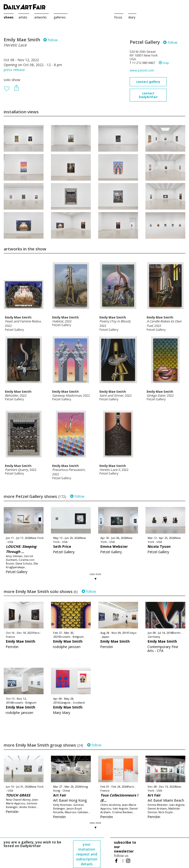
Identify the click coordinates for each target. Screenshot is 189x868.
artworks (40, 17)
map (164, 63)
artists (23, 17)
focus (118, 17)
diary (132, 17)
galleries (60, 17)
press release (14, 70)
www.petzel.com (142, 70)
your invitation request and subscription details (87, 854)
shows (9, 17)
